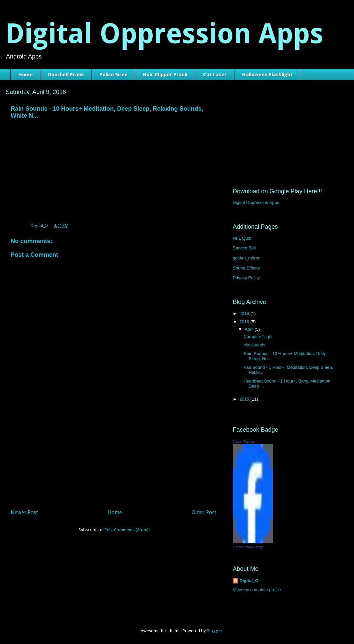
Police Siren (114, 75)
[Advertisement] (114, 456)
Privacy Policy (246, 278)
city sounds (254, 345)
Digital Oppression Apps (164, 34)
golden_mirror (246, 258)
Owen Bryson (244, 442)
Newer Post (24, 512)
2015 (245, 399)
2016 (245, 322)
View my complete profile (257, 590)
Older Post (204, 512)
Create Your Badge (248, 547)
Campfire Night (258, 337)
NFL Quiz (242, 238)
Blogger (215, 631)
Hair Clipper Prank (165, 75)
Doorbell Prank (66, 75)
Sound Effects (246, 268)
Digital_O (249, 581)
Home (26, 75)
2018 (245, 313)
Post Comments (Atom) (127, 530)
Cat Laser (215, 75)
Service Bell (244, 248)
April (250, 329)
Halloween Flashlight (267, 75)
